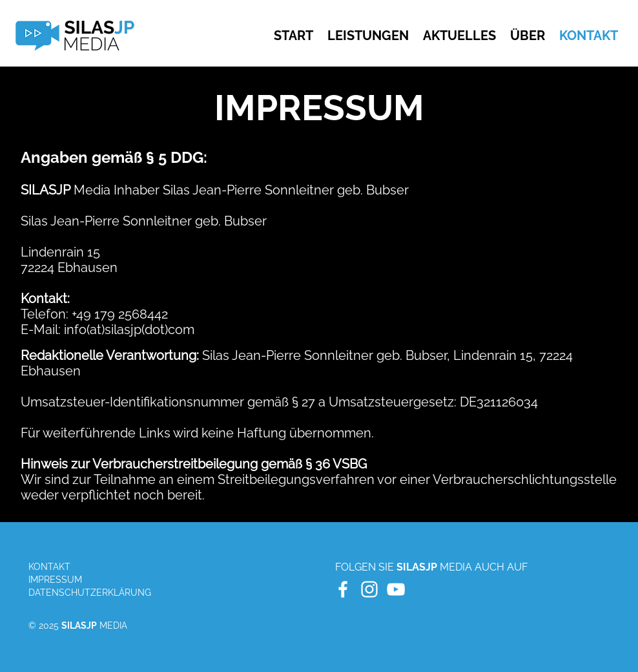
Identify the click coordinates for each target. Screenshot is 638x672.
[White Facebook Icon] (343, 589)
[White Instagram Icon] (369, 589)
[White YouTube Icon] (396, 589)
